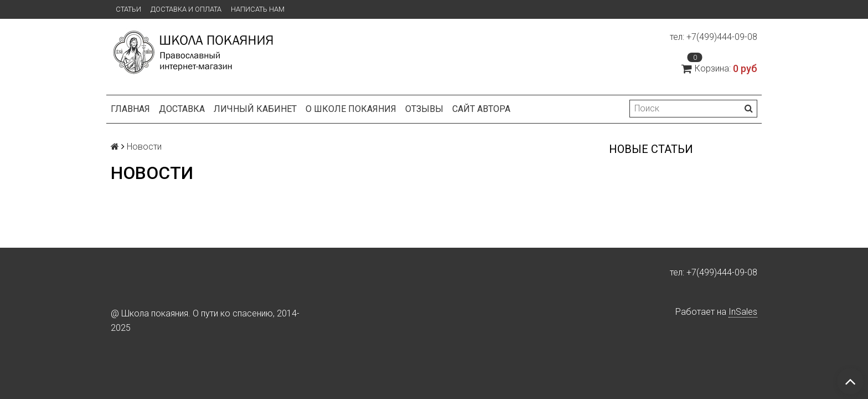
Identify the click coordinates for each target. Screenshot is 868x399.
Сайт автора (481, 109)
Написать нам (258, 9)
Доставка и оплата (186, 9)
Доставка (182, 109)
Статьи (128, 9)
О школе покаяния (351, 109)
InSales (743, 312)
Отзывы (424, 109)
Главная (130, 109)
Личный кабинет (255, 109)
